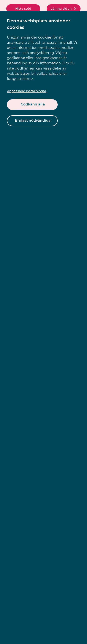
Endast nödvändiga (33, 120)
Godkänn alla (33, 104)
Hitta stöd (23, 9)
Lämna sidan (64, 9)
